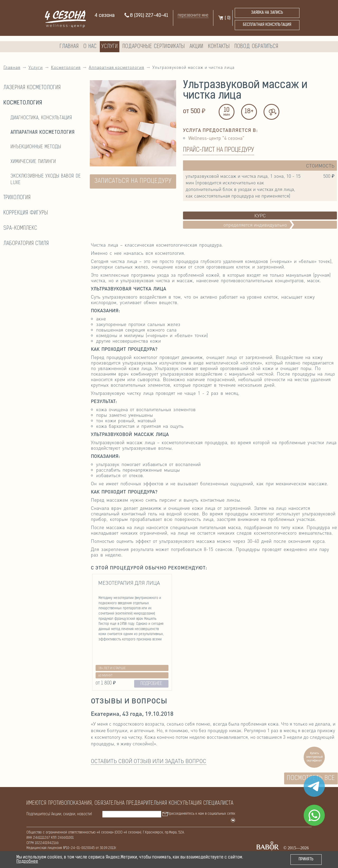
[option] (132, 632)
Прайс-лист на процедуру (219, 150)
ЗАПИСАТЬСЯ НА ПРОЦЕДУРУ (133, 181)
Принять (306, 859)
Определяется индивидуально (260, 225)
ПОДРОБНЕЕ (151, 684)
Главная (69, 47)
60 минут (105, 675)
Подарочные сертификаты (154, 47)
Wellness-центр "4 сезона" (216, 138)
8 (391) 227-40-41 (146, 16)
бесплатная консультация (267, 25)
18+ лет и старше (112, 668)
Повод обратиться (256, 47)
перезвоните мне (193, 15)
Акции (196, 47)
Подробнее (27, 862)
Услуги (110, 47)
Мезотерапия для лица (129, 583)
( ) (224, 18)
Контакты (219, 47)
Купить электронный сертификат (314, 757)
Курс (260, 215)
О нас (90, 47)
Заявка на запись (267, 13)
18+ (249, 112)
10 (227, 112)
